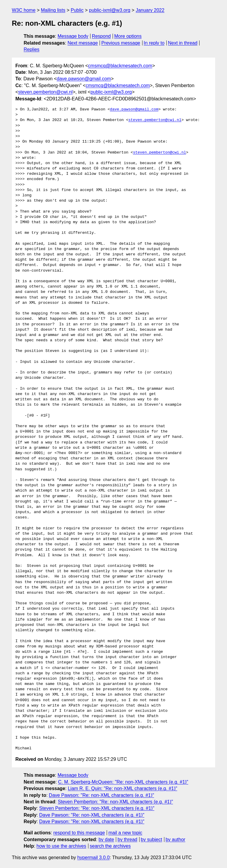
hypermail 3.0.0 (93, 858)
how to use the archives (61, 846)
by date (106, 840)
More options (128, 36)
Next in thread (183, 43)
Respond (101, 36)
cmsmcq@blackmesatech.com (120, 66)
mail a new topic (125, 833)
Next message (83, 43)
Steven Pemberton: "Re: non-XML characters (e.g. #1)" (116, 802)
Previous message (121, 43)
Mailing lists (53, 10)
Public (77, 10)
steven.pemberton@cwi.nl (45, 92)
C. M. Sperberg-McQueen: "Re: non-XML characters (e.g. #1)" (123, 782)
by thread (128, 840)
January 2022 (150, 10)
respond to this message (79, 833)
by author (175, 840)
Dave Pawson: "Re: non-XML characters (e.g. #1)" (101, 795)
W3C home (24, 10)
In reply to (154, 43)
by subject (151, 840)
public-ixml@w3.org (110, 10)
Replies (31, 49)
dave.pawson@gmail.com (84, 79)
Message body (73, 36)
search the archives (110, 846)
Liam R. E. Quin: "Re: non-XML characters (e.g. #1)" (122, 788)
